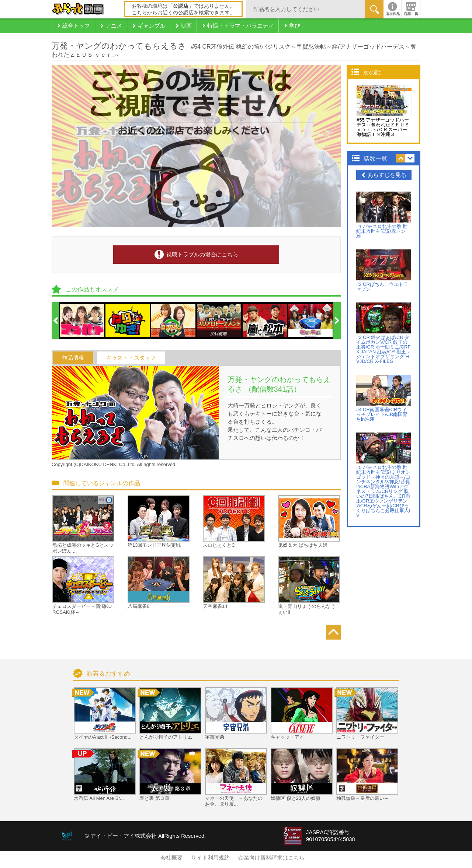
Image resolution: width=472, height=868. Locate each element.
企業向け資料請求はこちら (271, 858)
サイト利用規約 (210, 858)
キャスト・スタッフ (131, 358)
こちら (139, 13)
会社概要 (171, 858)
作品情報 (73, 358)
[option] (82, 321)
